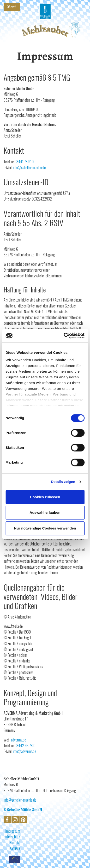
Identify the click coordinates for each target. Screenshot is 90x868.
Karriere (15, 848)
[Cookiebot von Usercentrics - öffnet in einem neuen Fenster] (64, 336)
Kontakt (15, 842)
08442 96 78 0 (25, 746)
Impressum (13, 831)
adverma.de (18, 740)
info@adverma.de (24, 751)
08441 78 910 (24, 162)
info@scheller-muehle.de (29, 167)
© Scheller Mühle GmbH (23, 810)
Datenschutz (12, 837)
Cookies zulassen (45, 497)
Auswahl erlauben (45, 512)
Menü (12, 7)
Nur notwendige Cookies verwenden (45, 528)
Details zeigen (63, 482)
